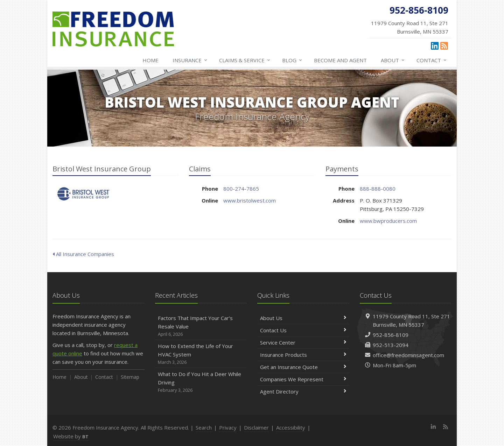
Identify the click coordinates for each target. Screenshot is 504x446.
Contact (432, 60)
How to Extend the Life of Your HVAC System (201, 354)
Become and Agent (340, 60)
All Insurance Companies (83, 254)
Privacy (228, 427)
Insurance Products (303, 355)
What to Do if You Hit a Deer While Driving (201, 382)
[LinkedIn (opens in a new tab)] (435, 45)
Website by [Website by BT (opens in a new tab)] (71, 436)
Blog (292, 60)
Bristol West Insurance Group (84, 194)
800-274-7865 (241, 189)
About (393, 60)
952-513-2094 (391, 345)
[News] (444, 45)
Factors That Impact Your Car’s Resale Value (201, 326)
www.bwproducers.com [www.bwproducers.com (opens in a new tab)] (388, 221)
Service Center (303, 342)
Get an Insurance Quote (303, 367)
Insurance (190, 60)
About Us (303, 318)
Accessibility (291, 427)
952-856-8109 (391, 335)
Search (204, 427)
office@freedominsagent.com (408, 355)
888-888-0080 (378, 189)
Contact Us (303, 330)
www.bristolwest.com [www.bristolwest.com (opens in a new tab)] (250, 200)
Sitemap (130, 377)
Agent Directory (303, 391)
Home (150, 60)
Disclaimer (256, 427)
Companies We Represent (303, 379)
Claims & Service (245, 60)
